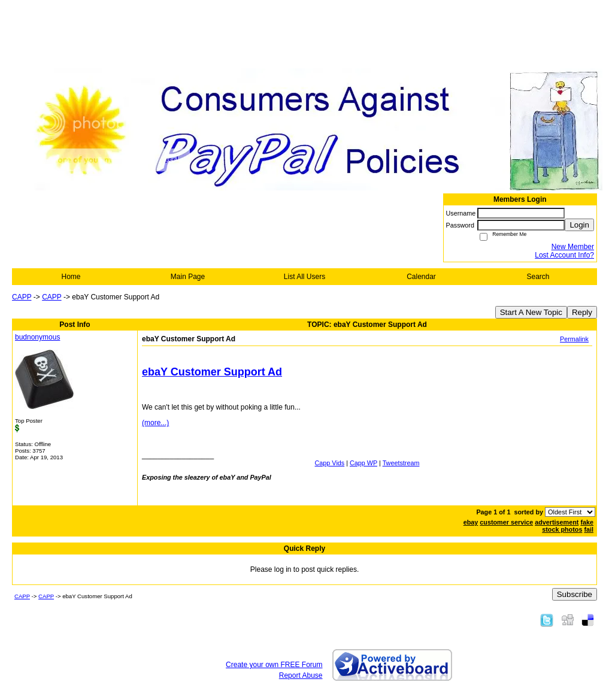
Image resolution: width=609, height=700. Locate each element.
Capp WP (363, 463)
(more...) (155, 423)
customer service (506, 522)
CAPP (22, 297)
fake (587, 522)
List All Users (304, 277)
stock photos (562, 529)
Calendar (421, 277)
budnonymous (37, 337)
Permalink (574, 339)
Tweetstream (401, 463)
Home (71, 277)
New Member (573, 247)
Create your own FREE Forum (274, 665)
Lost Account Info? (564, 255)
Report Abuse (301, 675)
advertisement (557, 522)
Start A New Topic (531, 312)
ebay (471, 522)
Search (538, 277)
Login (579, 225)
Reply (582, 312)
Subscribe (575, 594)
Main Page (188, 277)
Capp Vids (330, 463)
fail (589, 529)
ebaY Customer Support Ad (212, 372)
